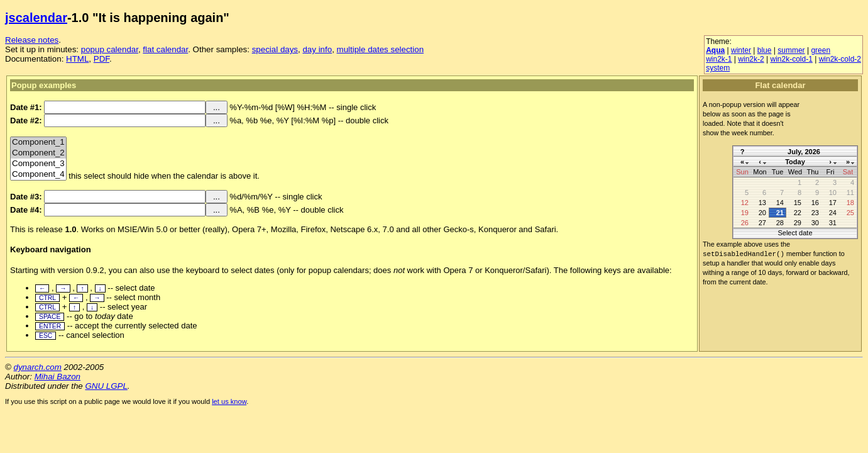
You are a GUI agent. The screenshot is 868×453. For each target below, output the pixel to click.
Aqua (715, 50)
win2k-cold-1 (791, 59)
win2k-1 (719, 59)
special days (275, 49)
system (718, 68)
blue (765, 50)
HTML (77, 59)
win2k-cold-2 (840, 59)
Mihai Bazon (58, 377)
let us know (229, 401)
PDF (102, 59)
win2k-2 (751, 59)
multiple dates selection (381, 49)
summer (791, 50)
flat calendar (165, 49)
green (821, 50)
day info (317, 49)
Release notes (32, 40)
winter (741, 50)
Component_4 (38, 175)
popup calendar (110, 49)
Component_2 (38, 153)
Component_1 (38, 143)
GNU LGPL (106, 386)
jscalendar (36, 18)
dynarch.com (38, 367)
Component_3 (38, 164)
